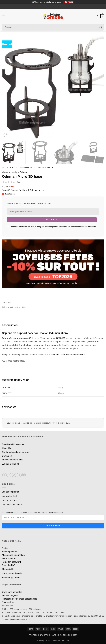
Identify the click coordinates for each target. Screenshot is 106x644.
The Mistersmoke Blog (13, 460)
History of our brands (12, 573)
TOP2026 (69, 2)
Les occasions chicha (12, 505)
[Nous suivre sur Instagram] (9, 475)
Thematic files (9, 569)
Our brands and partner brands (17, 452)
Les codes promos (11, 492)
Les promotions (9, 500)
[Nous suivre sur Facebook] (4, 475)
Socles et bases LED (46, 168)
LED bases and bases (18, 307)
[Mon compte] (97, 16)
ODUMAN (61, 338)
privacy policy (90, 227)
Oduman (24, 172)
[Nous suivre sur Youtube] (24, 475)
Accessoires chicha (27, 168)
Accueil (5, 168)
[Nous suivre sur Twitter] (14, 475)
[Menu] (4, 16)
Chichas (14, 168)
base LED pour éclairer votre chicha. (68, 355)
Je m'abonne (53, 526)
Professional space (39, 635)
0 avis (19, 182)
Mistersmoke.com (61, 640)
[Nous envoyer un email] (19, 475)
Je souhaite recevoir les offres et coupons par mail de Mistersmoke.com (32, 513)
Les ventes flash (10, 496)
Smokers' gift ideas (11, 578)
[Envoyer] (101, 27)
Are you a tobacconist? (65, 635)
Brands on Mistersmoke (13, 444)
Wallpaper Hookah (11, 464)
